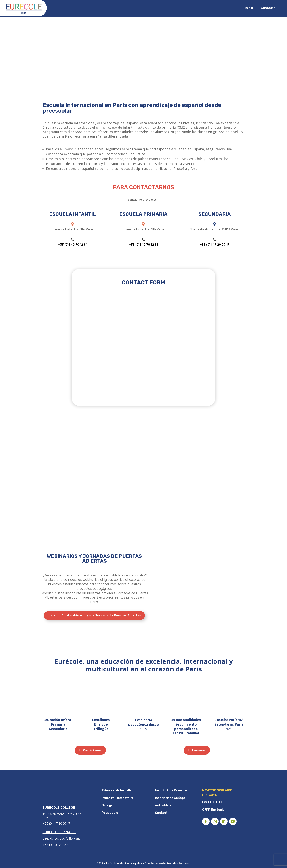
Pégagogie (110, 813)
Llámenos (199, 750)
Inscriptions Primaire (171, 790)
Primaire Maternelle (117, 790)
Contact (161, 813)
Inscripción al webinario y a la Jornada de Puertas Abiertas (94, 615)
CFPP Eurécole (213, 810)
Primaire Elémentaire (118, 798)
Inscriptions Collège (170, 798)
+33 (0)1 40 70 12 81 (73, 245)
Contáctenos (92, 750)
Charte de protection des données (167, 863)
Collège (107, 805)
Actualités (163, 805)
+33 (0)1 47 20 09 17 (215, 245)
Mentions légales (131, 863)
